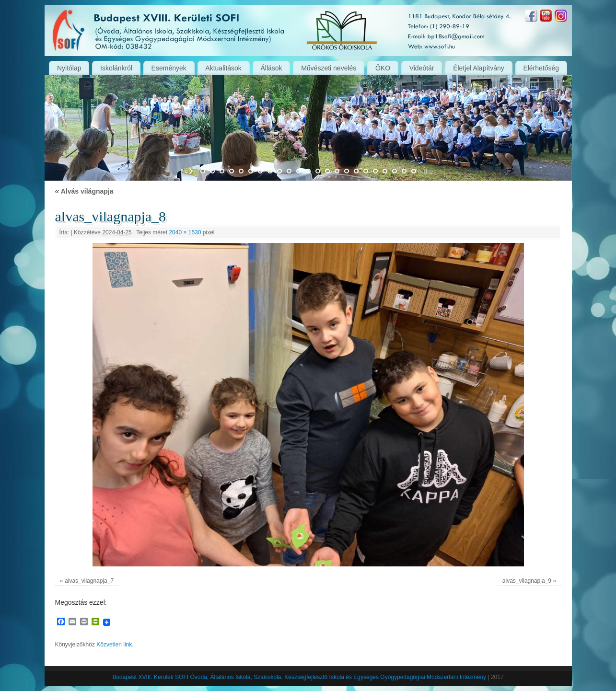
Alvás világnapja (84, 191)
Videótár (422, 68)
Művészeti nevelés (329, 68)
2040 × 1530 (185, 232)
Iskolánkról (116, 68)
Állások (271, 68)
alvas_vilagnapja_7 (89, 581)
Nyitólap (69, 68)
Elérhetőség (541, 68)
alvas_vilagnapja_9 (527, 581)
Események (169, 68)
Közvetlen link (114, 645)
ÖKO (383, 68)
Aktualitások (223, 68)
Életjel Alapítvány (479, 68)
